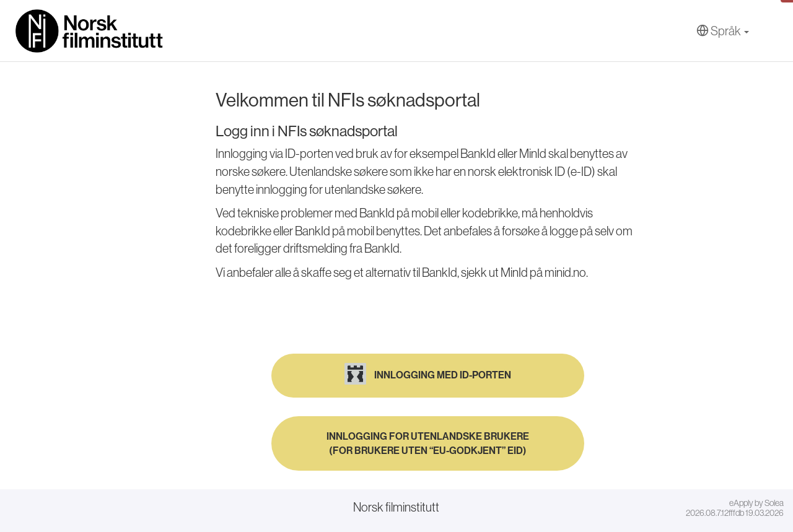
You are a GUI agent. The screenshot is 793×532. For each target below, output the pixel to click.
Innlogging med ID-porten (428, 374)
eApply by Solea (756, 503)
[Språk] (723, 31)
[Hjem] (90, 31)
